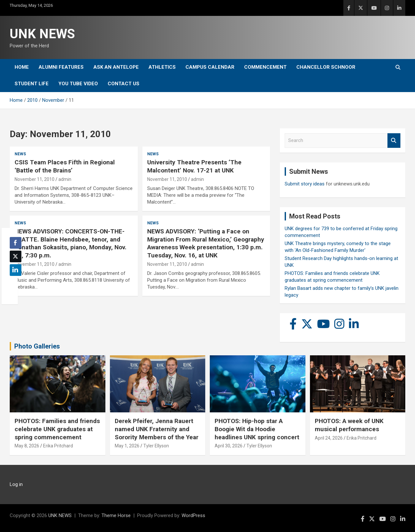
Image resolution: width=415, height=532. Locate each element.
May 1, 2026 (127, 446)
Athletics (162, 67)
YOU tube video (78, 84)
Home (22, 67)
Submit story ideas (305, 184)
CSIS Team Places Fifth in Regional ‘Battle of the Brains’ (65, 166)
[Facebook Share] (16, 243)
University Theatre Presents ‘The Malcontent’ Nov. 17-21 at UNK (194, 166)
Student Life (32, 84)
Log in (16, 484)
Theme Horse (116, 515)
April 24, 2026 (329, 438)
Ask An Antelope (116, 67)
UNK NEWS (42, 34)
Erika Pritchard (58, 446)
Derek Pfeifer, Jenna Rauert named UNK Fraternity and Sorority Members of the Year (157, 429)
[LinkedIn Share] (16, 270)
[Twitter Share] (16, 256)
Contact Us (124, 84)
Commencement (265, 67)
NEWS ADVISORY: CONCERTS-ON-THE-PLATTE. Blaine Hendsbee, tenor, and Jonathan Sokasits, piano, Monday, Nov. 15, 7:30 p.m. (71, 243)
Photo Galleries (37, 346)
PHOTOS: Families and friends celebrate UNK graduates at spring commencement (57, 429)
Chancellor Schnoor (326, 67)
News (20, 154)
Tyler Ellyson (156, 446)
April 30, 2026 (229, 446)
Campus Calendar (210, 67)
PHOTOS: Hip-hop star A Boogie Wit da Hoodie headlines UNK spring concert (257, 429)
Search (394, 141)
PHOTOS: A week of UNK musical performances (349, 425)
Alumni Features (61, 67)
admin (65, 179)
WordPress (193, 515)
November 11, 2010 (35, 179)
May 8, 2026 (27, 446)
